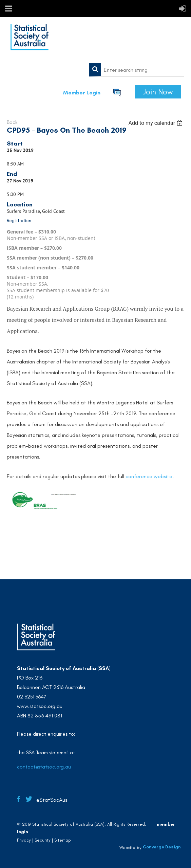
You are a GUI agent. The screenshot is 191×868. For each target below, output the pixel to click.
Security (43, 840)
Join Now (158, 92)
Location (20, 204)
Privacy (24, 840)
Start (15, 143)
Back (12, 122)
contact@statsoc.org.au (44, 767)
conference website (149, 476)
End (12, 174)
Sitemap (63, 840)
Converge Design (162, 847)
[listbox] (156, 123)
